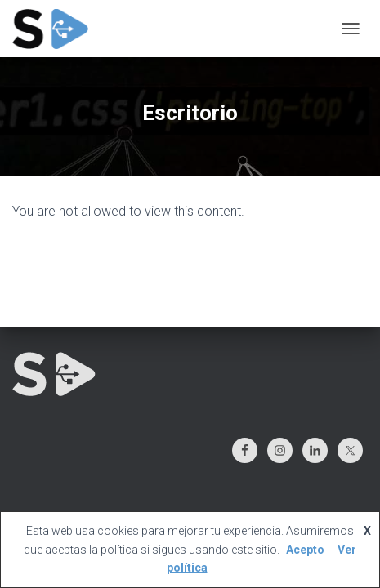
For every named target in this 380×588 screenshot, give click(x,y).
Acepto (305, 550)
